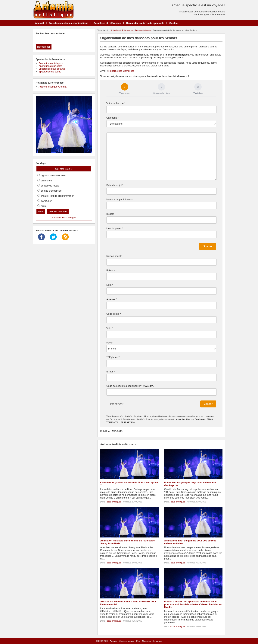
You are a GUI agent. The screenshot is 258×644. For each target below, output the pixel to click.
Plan (138, 641)
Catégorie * (112, 118)
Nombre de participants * (120, 199)
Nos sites (146, 641)
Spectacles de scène (50, 72)
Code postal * (114, 314)
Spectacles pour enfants (52, 69)
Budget (110, 214)
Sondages (157, 641)
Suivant (208, 246)
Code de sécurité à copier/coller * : (130, 386)
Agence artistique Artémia (53, 87)
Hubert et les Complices (121, 71)
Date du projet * (115, 185)
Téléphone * (113, 357)
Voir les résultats (58, 211)
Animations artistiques (51, 63)
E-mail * (111, 372)
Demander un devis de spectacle (145, 23)
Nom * (110, 285)
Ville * (109, 328)
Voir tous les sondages (64, 217)
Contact (174, 23)
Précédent (117, 404)
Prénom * (111, 270)
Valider (208, 404)
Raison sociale (114, 256)
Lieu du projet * (115, 228)
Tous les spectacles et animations (68, 23)
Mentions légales (127, 641)
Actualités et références (107, 23)
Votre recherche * (116, 103)
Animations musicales (51, 66)
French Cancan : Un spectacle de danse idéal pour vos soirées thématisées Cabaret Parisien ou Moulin (193, 604)
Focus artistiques (143, 30)
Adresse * (112, 299)
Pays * (110, 343)
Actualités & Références (122, 30)
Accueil (39, 23)
